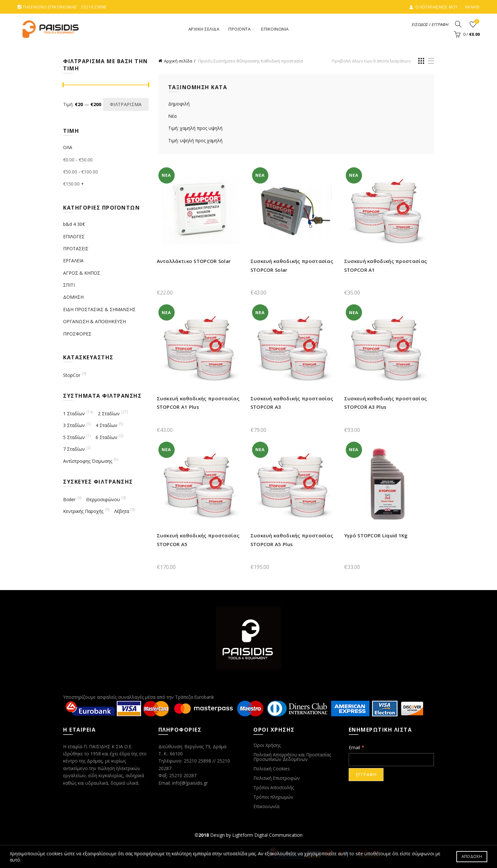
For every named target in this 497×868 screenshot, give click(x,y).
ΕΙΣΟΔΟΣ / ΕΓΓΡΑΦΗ (430, 24)
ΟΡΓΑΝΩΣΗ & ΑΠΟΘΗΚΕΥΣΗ (94, 321)
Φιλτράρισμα (126, 104)
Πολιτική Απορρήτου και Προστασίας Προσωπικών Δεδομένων (292, 757)
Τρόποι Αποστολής (274, 787)
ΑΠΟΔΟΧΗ (472, 856)
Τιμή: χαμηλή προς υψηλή (195, 128)
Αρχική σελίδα (178, 61)
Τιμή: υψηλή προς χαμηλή (195, 140)
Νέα (172, 116)
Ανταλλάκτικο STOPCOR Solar (194, 261)
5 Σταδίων (74, 437)
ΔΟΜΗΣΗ (73, 297)
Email (356, 747)
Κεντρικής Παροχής (83, 511)
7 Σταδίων (74, 449)
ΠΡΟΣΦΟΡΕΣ (77, 334)
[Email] (391, 760)
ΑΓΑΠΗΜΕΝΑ (476, 22)
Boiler (69, 499)
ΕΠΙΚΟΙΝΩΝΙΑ (275, 29)
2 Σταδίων (109, 413)
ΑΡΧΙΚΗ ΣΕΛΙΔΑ (204, 29)
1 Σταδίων (74, 413)
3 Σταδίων (74, 425)
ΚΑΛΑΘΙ (472, 7)
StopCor (72, 375)
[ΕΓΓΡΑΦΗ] (366, 775)
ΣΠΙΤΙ (69, 285)
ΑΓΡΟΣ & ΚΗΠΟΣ (82, 273)
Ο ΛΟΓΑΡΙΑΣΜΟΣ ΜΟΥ (433, 7)
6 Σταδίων (107, 437)
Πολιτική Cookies (272, 769)
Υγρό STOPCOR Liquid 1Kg (376, 535)
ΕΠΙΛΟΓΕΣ (74, 236)
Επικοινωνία (266, 806)
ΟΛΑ (68, 147)
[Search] (458, 24)
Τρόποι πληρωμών (273, 797)
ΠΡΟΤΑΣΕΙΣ (76, 248)
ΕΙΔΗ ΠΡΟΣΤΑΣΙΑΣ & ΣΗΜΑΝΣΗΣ (99, 309)
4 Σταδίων (107, 425)
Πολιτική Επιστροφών (277, 778)
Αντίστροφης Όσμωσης (88, 461)
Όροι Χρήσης (267, 745)
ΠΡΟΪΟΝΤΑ (239, 29)
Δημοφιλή (179, 104)
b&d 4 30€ (74, 224)
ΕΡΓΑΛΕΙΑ (73, 261)
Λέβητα (122, 511)
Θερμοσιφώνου (103, 499)
